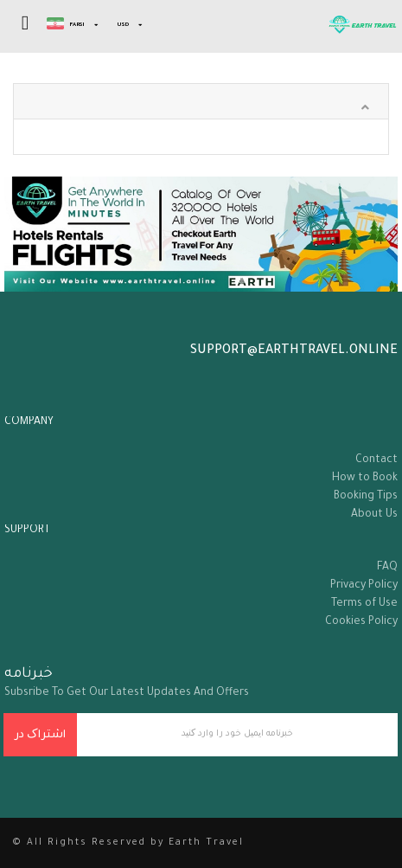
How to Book (365, 479)
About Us (374, 515)
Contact (376, 460)
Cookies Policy (361, 622)
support (27, 530)
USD (123, 25)
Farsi (66, 25)
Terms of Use (364, 604)
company (29, 422)
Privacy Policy (364, 586)
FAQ (387, 568)
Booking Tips (366, 497)
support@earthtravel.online (294, 351)
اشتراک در (40, 736)
